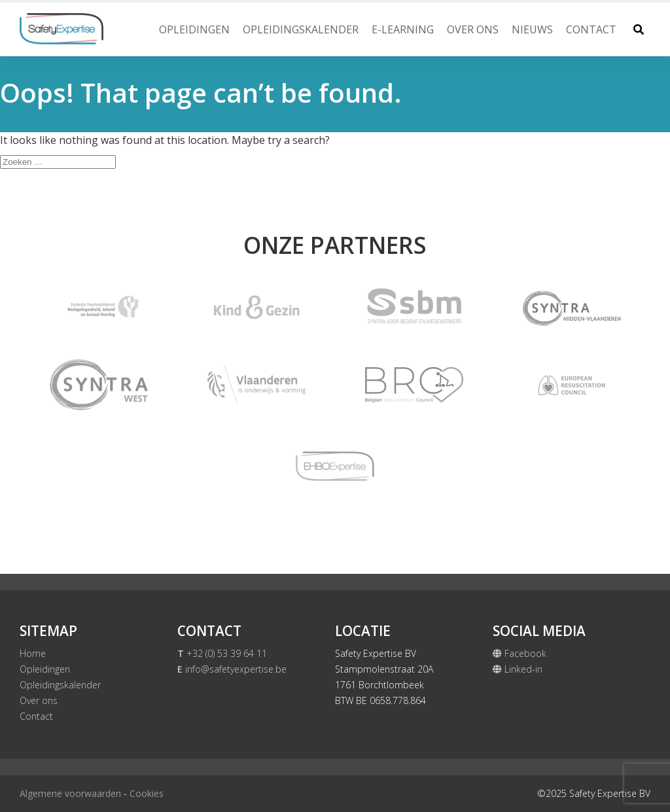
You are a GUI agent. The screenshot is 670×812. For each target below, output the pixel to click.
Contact (591, 29)
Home (33, 653)
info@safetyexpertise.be (232, 669)
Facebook (520, 653)
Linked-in (518, 669)
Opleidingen (194, 29)
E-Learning (403, 29)
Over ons (473, 29)
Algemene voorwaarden (70, 793)
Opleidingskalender (301, 29)
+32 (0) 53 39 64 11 (222, 653)
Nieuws (532, 29)
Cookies (147, 793)
